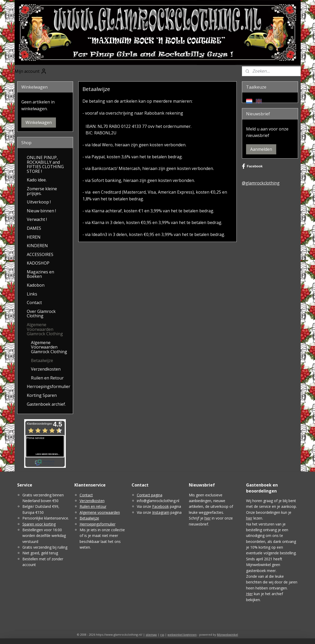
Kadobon (36, 285)
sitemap (151, 635)
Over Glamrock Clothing (41, 314)
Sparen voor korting (39, 524)
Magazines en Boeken (40, 274)
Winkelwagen (39, 122)
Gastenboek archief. (46, 404)
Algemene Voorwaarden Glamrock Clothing (45, 329)
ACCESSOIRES (40, 254)
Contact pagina (150, 495)
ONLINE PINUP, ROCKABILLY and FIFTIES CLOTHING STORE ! (45, 164)
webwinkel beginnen (182, 635)
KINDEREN (37, 246)
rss (162, 635)
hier (208, 518)
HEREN (34, 237)
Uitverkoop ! (39, 202)
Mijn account (31, 71)
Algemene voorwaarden (100, 512)
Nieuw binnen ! (41, 211)
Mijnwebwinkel (227, 635)
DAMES (34, 228)
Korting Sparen (42, 395)
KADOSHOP (38, 263)
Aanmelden (261, 149)
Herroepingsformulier (49, 386)
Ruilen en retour (93, 506)
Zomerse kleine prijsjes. (42, 191)
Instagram (161, 512)
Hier (249, 594)
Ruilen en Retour (47, 378)
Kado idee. (37, 180)
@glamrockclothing (261, 183)
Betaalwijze (42, 360)
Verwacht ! (37, 219)
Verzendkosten (46, 369)
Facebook (252, 166)
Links (32, 294)
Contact (34, 303)
